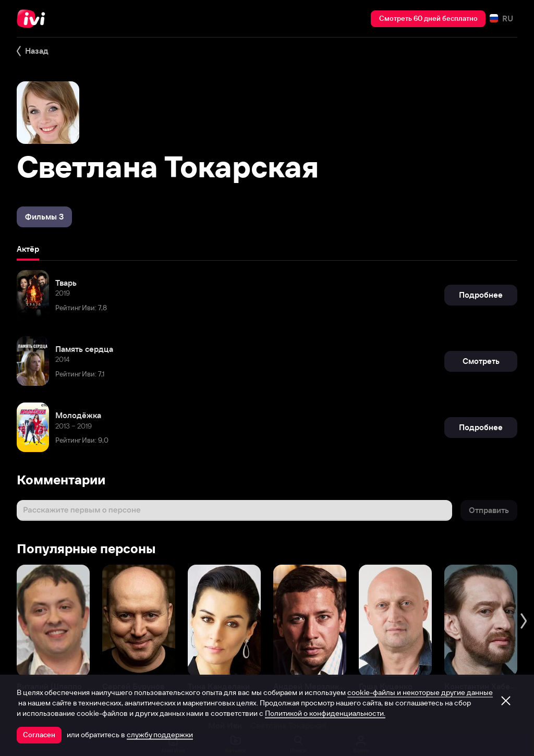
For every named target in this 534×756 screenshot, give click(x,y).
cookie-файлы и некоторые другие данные (420, 692)
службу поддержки (160, 735)
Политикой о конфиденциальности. (325, 713)
